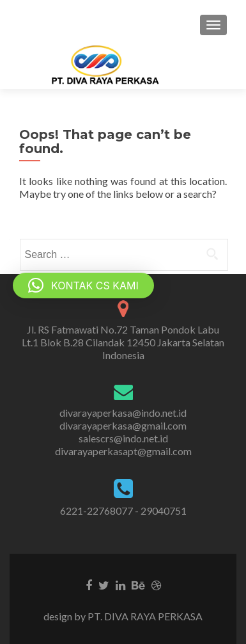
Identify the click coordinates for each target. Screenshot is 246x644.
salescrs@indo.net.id (123, 438)
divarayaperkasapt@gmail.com (123, 451)
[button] (83, 286)
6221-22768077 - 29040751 (123, 511)
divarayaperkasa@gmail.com (123, 425)
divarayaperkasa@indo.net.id (123, 413)
